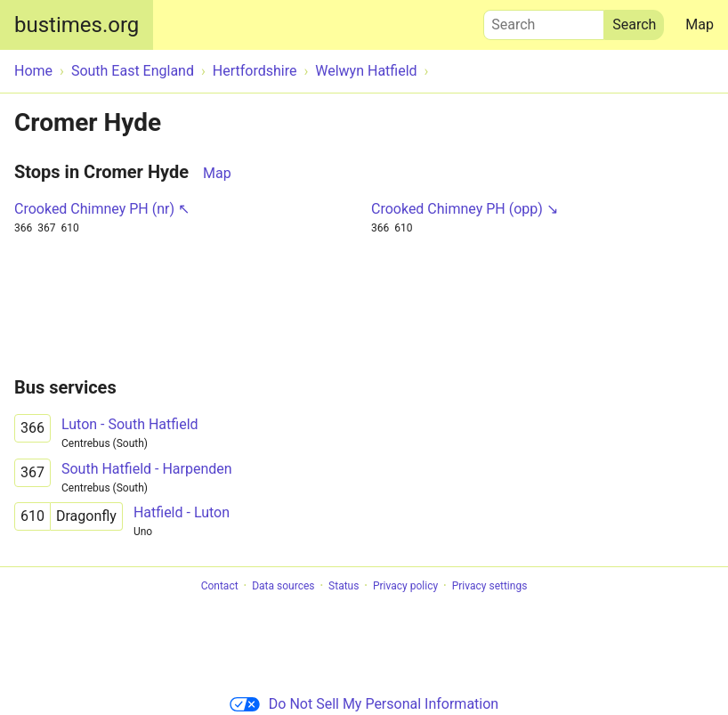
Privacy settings (490, 586)
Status (344, 586)
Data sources (283, 586)
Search (544, 20)
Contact (220, 586)
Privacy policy (405, 586)
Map (700, 24)
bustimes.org (77, 25)
